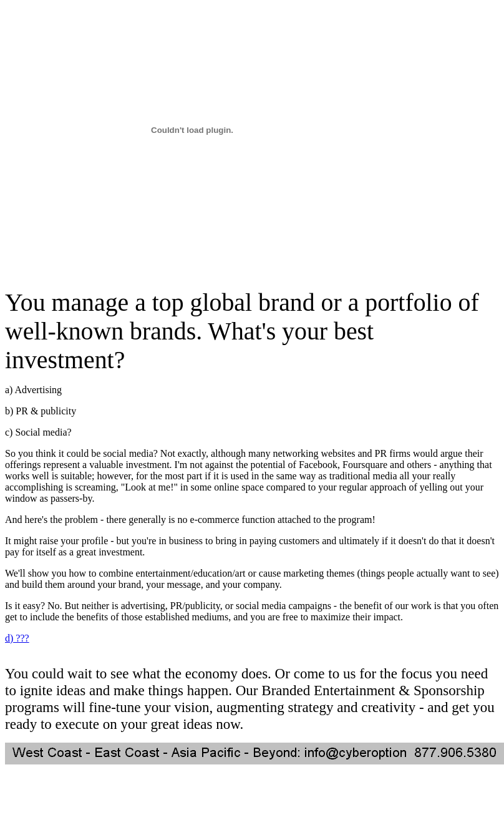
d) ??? (17, 638)
